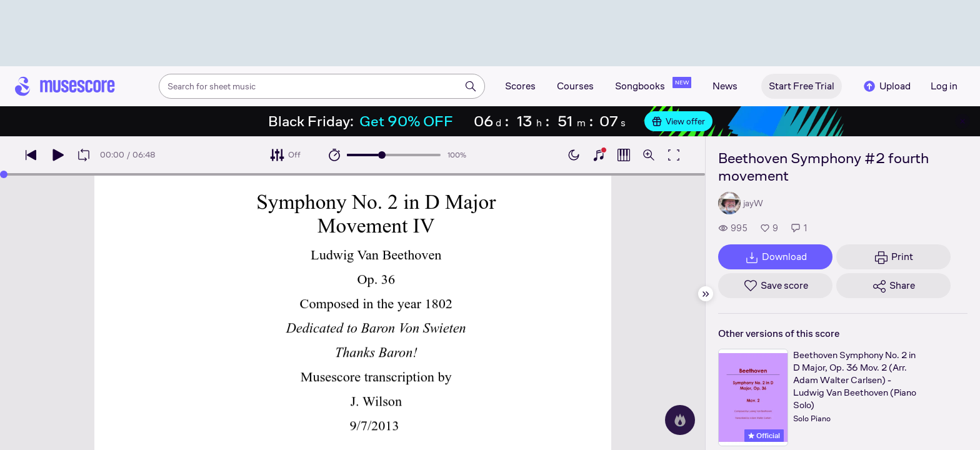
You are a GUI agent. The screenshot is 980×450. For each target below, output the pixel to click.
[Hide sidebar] (706, 294)
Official (764, 436)
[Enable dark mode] (574, 155)
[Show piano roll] (624, 155)
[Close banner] (962, 121)
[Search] (471, 86)
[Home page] (65, 86)
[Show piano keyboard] (599, 155)
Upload (886, 86)
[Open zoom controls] (649, 155)
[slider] (382, 155)
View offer (678, 121)
